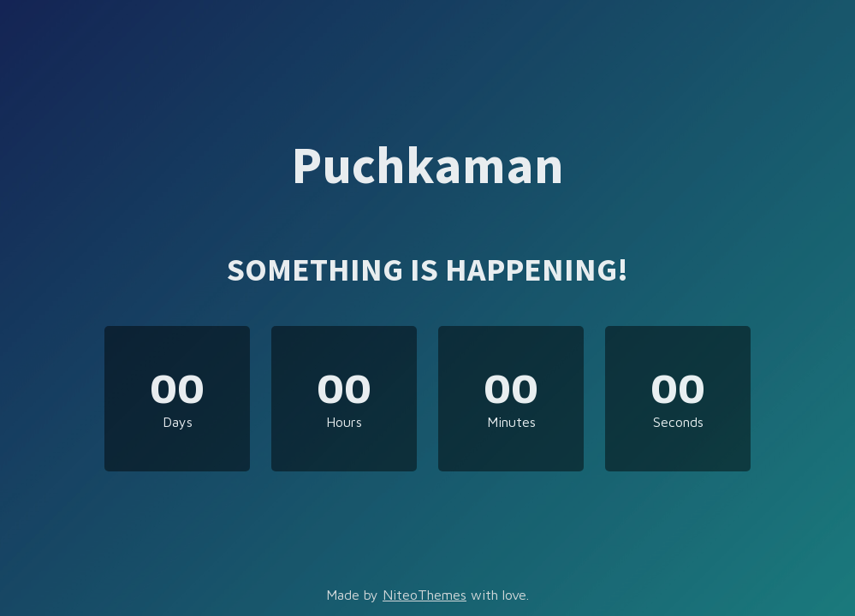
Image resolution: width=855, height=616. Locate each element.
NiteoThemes (425, 595)
